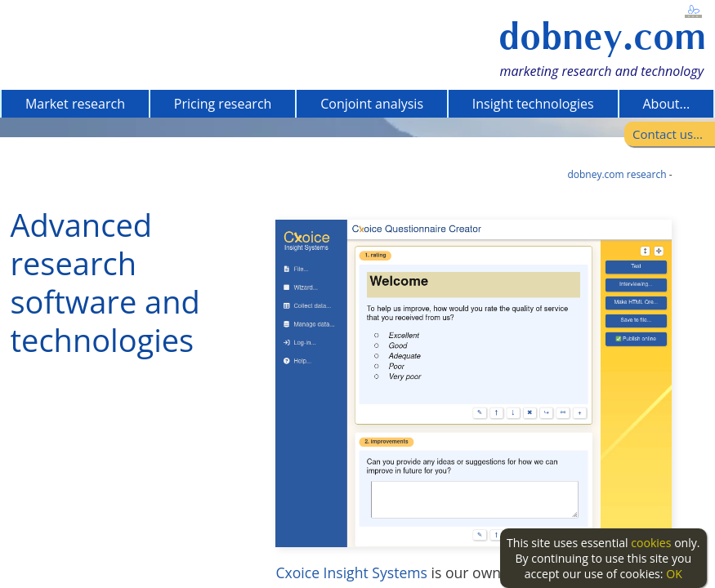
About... (666, 104)
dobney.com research (617, 174)
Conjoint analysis (372, 104)
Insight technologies (533, 104)
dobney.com (602, 36)
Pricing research (223, 104)
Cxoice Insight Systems (351, 572)
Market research (75, 104)
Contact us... (668, 134)
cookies (651, 543)
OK (674, 574)
